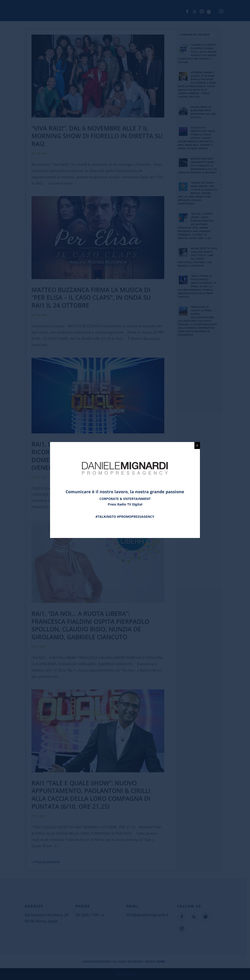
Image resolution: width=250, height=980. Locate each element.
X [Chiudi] (197, 445)
